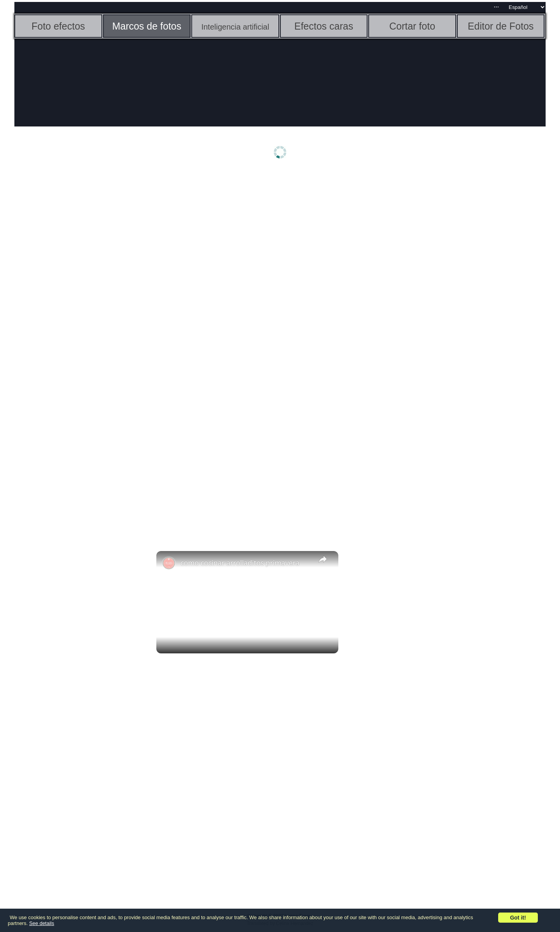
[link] (169, 563)
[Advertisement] (75, 295)
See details (42, 923)
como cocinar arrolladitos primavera (240, 563)
